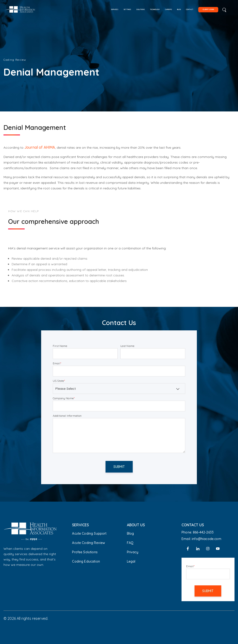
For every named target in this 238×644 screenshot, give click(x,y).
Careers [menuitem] (169, 9)
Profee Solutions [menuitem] (85, 552)
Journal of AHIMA (40, 147)
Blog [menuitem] (179, 9)
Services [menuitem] (115, 9)
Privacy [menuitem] (133, 552)
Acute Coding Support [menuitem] (89, 533)
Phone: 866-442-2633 (198, 532)
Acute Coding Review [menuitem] (89, 543)
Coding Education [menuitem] (86, 561)
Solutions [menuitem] (140, 9)
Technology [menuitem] (155, 9)
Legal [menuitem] (131, 561)
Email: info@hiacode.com (201, 539)
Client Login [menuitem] (208, 9)
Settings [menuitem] (127, 9)
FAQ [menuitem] (130, 543)
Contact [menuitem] (190, 9)
